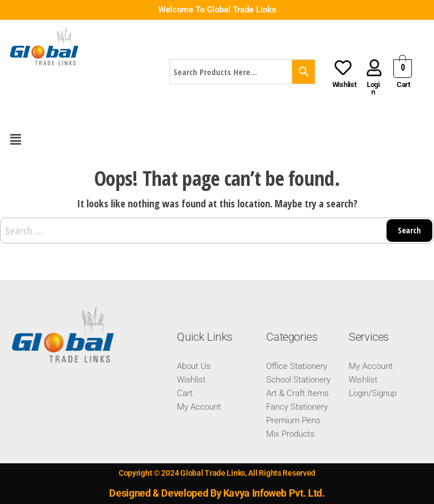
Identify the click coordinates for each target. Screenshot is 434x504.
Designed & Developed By (166, 493)
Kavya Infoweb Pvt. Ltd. (274, 493)
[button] (15, 140)
